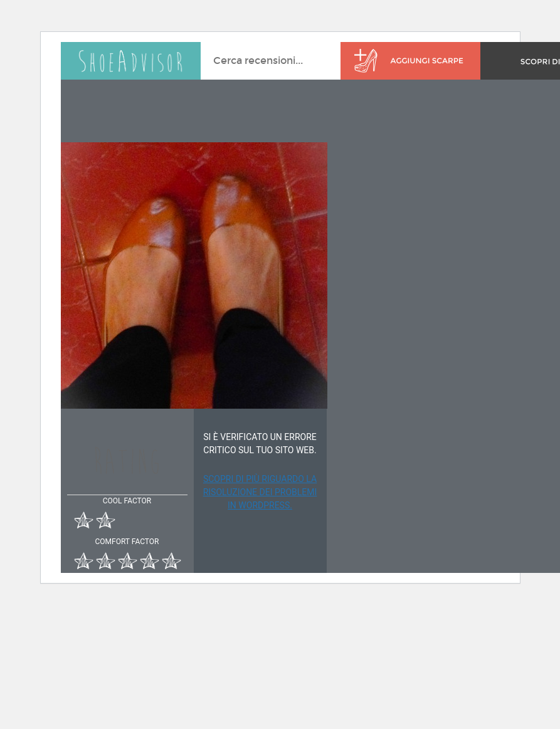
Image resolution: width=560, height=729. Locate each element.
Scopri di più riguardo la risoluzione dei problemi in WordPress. (260, 492)
